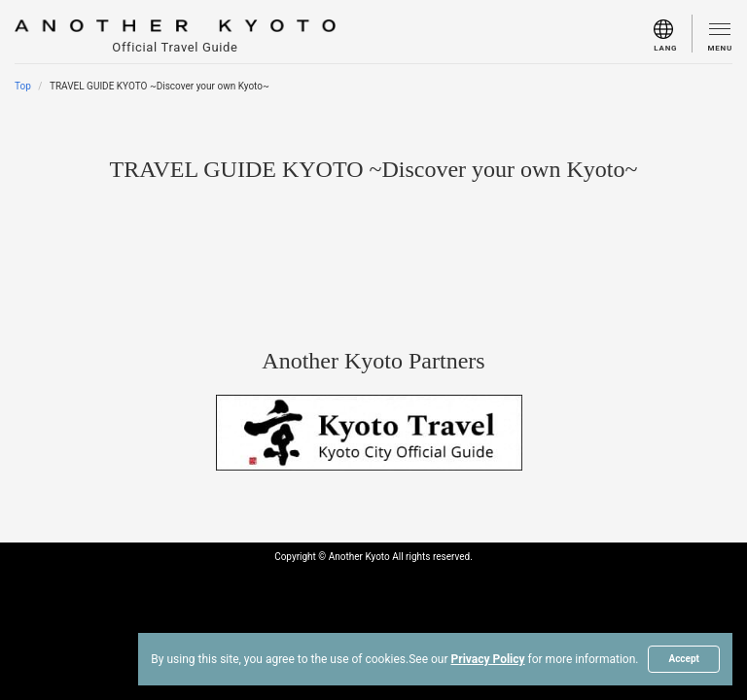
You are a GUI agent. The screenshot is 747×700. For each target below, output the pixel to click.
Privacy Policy (488, 659)
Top (23, 86)
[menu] (673, 34)
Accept (684, 659)
